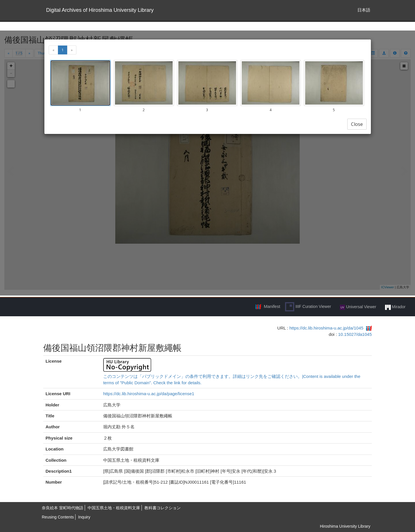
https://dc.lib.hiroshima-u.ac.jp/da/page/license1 (149, 394)
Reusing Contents (58, 517)
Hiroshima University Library (345, 526)
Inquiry (84, 517)
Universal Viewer (358, 307)
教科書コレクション (163, 508)
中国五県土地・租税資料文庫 (114, 508)
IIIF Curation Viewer (308, 307)
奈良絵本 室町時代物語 (63, 508)
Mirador (395, 307)
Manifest (272, 306)
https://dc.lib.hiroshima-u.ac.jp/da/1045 (326, 328)
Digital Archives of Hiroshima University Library (100, 10)
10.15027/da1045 (355, 334)
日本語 (364, 10)
